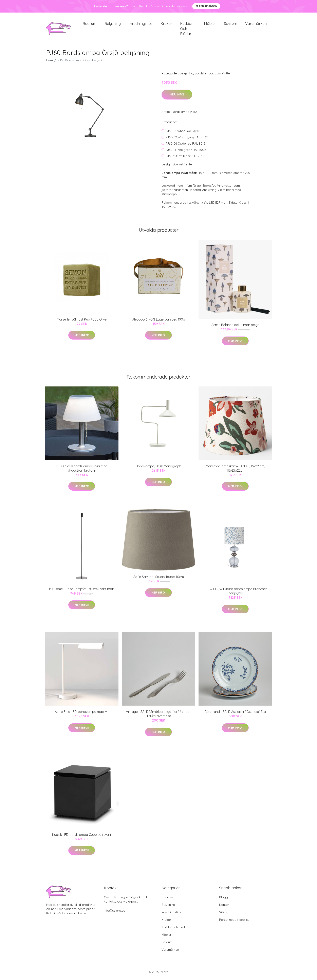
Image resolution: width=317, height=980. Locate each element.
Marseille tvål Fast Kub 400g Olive (82, 321)
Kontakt (225, 906)
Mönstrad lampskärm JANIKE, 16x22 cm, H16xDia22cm (235, 469)
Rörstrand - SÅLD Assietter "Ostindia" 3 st (235, 713)
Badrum (90, 24)
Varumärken (256, 24)
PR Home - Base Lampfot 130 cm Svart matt (82, 590)
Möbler (210, 24)
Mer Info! (177, 96)
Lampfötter (223, 75)
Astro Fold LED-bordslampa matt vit (82, 713)
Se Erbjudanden (206, 6)
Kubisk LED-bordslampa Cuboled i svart (82, 836)
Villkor (223, 913)
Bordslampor (204, 75)
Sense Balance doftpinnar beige (235, 326)
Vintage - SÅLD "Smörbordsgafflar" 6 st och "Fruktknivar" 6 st (159, 715)
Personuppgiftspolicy (234, 921)
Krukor (166, 24)
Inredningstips (141, 24)
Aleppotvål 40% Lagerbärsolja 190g (159, 321)
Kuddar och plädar (186, 29)
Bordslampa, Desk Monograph (158, 467)
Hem (50, 62)
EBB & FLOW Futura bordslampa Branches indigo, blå (235, 592)
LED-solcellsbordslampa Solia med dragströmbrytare (82, 469)
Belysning (113, 24)
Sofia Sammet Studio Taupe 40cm (159, 578)
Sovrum (231, 24)
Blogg (223, 898)
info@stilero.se (115, 912)
